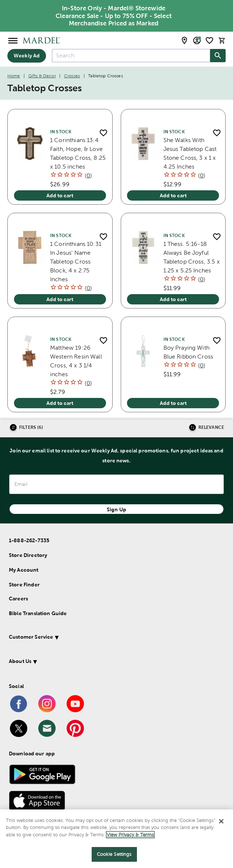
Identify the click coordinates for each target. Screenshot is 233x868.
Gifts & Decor (42, 76)
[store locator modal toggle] (184, 40)
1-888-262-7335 (29, 540)
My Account (24, 570)
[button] (108, 638)
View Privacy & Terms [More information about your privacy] (130, 835)
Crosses (72, 76)
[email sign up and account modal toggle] (197, 40)
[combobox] (131, 56)
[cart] (222, 40)
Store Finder (24, 585)
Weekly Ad (27, 56)
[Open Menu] (13, 40)
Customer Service (31, 637)
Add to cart (60, 195)
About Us (20, 661)
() (88, 175)
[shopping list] (209, 40)
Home (14, 76)
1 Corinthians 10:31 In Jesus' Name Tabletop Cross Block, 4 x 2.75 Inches (76, 262)
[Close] (221, 821)
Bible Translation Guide (38, 613)
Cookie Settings (114, 854)
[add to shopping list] (104, 133)
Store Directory (28, 555)
